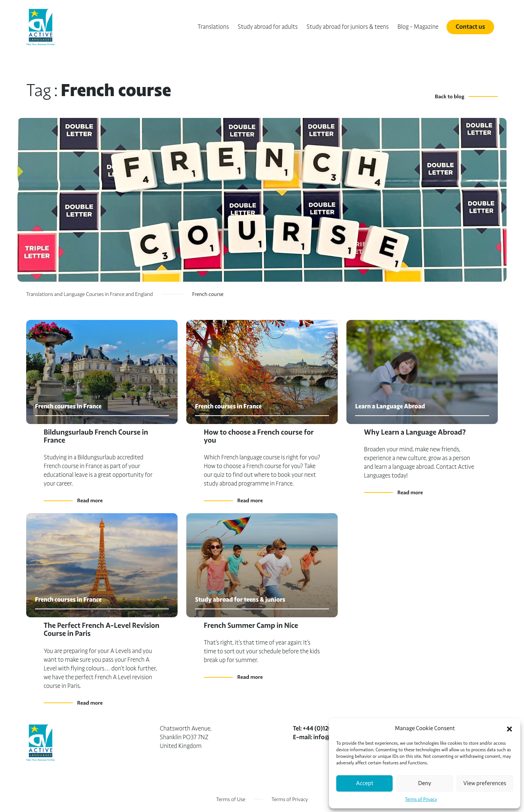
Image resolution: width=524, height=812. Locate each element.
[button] (509, 728)
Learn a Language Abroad (390, 406)
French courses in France (68, 406)
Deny (425, 783)
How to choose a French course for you (259, 436)
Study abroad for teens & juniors (240, 600)
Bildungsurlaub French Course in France (96, 436)
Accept (365, 783)
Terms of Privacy (421, 799)
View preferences (485, 783)
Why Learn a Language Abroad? (415, 432)
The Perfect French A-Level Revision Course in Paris (102, 629)
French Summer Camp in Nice (251, 625)
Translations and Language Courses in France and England (90, 294)
